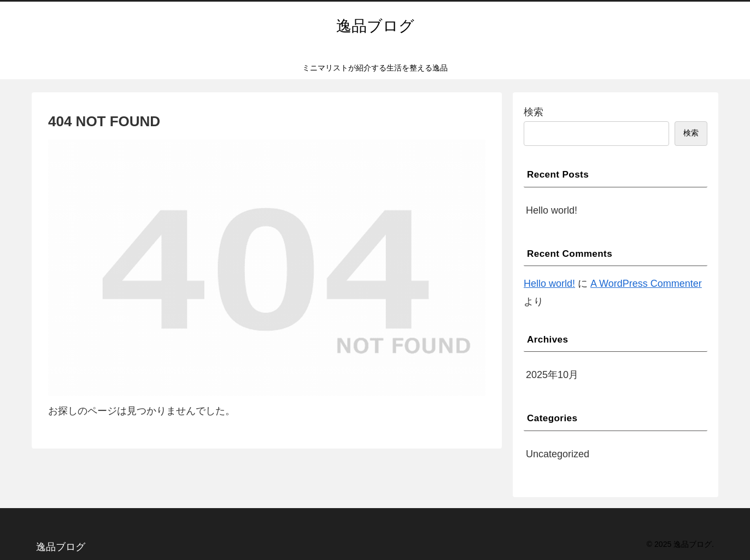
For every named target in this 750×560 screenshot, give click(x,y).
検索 (534, 112)
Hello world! (552, 210)
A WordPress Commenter (646, 284)
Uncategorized (558, 454)
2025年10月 (552, 375)
